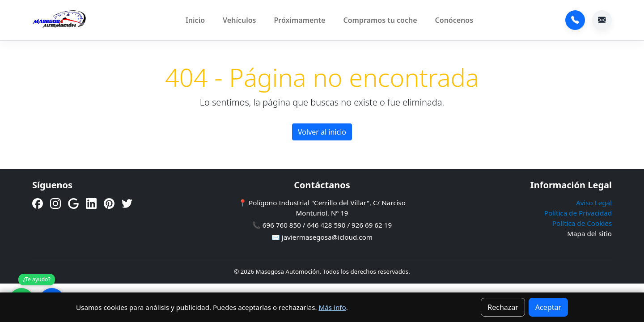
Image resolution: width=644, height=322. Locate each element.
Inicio (195, 20)
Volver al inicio (322, 132)
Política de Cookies (582, 223)
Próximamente (299, 20)
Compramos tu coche (380, 20)
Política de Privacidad (578, 213)
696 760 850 (575, 20)
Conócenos (454, 20)
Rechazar (503, 307)
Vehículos (239, 20)
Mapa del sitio (589, 233)
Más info (332, 307)
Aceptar (548, 307)
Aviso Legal (594, 203)
